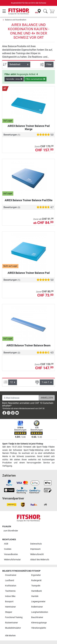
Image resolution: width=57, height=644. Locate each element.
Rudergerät (36, 580)
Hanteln (35, 596)
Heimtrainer (10, 607)
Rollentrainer (37, 607)
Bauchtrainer (37, 617)
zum (11, 531)
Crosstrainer (11, 575)
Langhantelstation (40, 612)
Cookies (8, 549)
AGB (6, 544)
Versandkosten (11, 554)
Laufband (10, 580)
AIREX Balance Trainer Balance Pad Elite (29, 200)
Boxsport (9, 602)
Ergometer (36, 575)
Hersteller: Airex (14, 79)
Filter (49, 64)
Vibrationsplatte (39, 628)
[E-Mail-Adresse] (21, 398)
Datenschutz (36, 544)
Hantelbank (37, 591)
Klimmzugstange (39, 623)
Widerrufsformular (12, 560)
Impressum (35, 549)
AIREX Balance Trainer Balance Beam (28, 345)
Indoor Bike (10, 596)
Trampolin (36, 586)
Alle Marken (10, 636)
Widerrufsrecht (37, 554)
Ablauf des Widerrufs (40, 560)
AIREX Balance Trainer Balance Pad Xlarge (29, 127)
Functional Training (14, 617)
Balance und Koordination (16, 20)
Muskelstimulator (13, 628)
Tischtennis (10, 591)
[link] (4, 413)
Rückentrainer (11, 623)
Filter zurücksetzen (35, 79)
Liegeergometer (38, 602)
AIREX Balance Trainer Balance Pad (29, 273)
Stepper (9, 612)
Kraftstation (11, 586)
